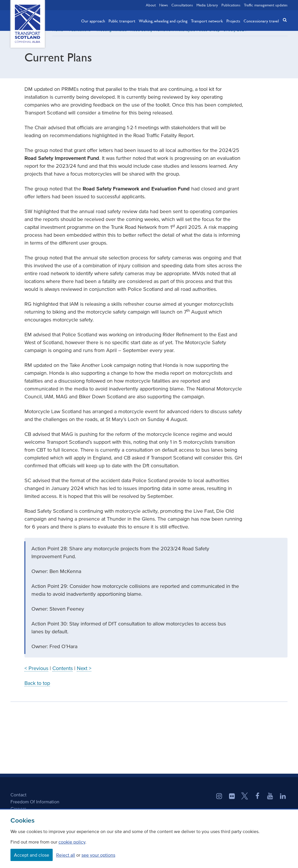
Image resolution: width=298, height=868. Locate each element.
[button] (283, 20)
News (164, 5)
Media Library (207, 5)
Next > (84, 675)
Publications (231, 5)
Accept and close (32, 855)
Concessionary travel (261, 21)
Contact (18, 801)
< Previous (36, 675)
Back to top (37, 690)
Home (58, 36)
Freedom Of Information (35, 808)
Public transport (122, 21)
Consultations (182, 5)
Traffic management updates (266, 5)
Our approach (93, 21)
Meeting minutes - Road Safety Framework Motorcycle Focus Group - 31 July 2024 (172, 36)
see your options (98, 855)
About (151, 5)
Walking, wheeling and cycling (163, 21)
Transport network (207, 21)
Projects (233, 21)
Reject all (66, 855)
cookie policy (72, 842)
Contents (63, 675)
